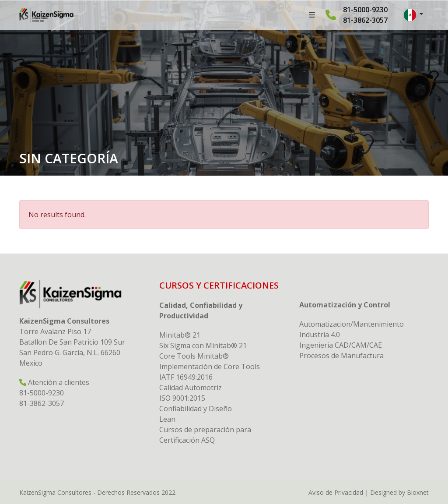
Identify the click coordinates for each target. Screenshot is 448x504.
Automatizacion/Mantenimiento (352, 324)
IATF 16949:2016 (186, 377)
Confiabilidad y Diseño (196, 409)
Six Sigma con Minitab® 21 (203, 345)
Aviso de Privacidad (336, 492)
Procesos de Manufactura (341, 356)
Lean (167, 419)
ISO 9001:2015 (182, 398)
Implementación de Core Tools (210, 367)
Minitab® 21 (180, 335)
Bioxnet (418, 492)
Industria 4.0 (320, 335)
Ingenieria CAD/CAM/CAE (341, 345)
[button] (413, 15)
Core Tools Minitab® (194, 356)
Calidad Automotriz (191, 388)
